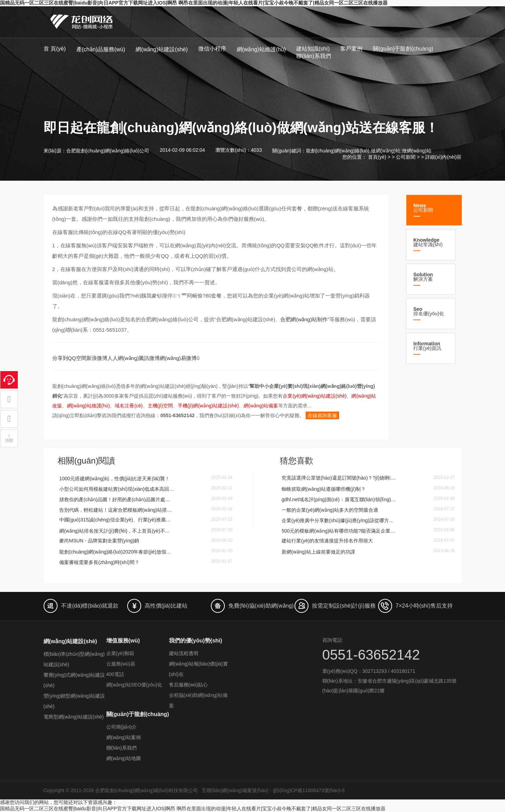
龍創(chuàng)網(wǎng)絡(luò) (338, 151)
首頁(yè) (377, 157)
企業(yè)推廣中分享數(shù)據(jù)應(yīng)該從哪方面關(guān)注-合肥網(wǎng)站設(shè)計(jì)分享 (339, 520)
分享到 (60, 358)
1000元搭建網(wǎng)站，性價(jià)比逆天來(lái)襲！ (114, 479)
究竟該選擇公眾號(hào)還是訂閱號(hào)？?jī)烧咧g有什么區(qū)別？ (339, 478)
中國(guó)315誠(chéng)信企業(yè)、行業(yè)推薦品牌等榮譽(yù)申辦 (117, 520)
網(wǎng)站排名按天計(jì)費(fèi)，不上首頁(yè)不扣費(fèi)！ (117, 531)
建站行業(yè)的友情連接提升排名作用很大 (327, 541)
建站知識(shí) (313, 49)
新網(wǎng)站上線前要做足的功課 (318, 552)
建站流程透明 (184, 653)
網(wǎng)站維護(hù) (261, 49)
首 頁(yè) (55, 49)
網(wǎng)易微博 (178, 358)
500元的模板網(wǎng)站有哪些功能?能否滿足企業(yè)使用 (339, 531)
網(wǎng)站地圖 (124, 758)
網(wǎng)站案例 (124, 737)
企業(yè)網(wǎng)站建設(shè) (315, 396)
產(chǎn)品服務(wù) (101, 49)
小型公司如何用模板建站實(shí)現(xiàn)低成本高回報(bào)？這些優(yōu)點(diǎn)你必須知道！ (117, 489)
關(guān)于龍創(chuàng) (403, 49)
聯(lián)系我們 (314, 56)
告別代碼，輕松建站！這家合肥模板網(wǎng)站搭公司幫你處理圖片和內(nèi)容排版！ (117, 510)
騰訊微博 (149, 358)
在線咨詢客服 (322, 415)
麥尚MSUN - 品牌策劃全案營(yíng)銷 (99, 541)
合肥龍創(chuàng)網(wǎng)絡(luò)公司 (108, 151)
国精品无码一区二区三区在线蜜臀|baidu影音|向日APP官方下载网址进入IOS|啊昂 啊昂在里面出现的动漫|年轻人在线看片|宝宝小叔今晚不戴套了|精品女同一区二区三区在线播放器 (194, 3)
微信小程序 (212, 49)
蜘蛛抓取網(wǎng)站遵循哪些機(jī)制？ (324, 489)
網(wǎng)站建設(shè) (162, 49)
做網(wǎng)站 (386, 151)
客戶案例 (351, 49)
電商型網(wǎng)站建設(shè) (74, 717)
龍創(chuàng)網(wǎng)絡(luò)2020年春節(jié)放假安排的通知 (117, 552)
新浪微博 (97, 358)
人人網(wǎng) (123, 358)
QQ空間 (77, 358)
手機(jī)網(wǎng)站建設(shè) (208, 406)
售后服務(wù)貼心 (188, 685)
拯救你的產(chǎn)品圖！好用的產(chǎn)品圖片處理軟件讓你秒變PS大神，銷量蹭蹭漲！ (117, 499)
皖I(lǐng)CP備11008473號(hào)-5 (309, 790)
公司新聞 (406, 157)
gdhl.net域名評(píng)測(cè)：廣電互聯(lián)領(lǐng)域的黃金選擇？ (339, 499)
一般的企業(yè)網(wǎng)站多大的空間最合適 (330, 510)
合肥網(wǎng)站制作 (304, 319)
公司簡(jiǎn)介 (121, 727)
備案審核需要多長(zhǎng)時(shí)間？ (99, 562)
